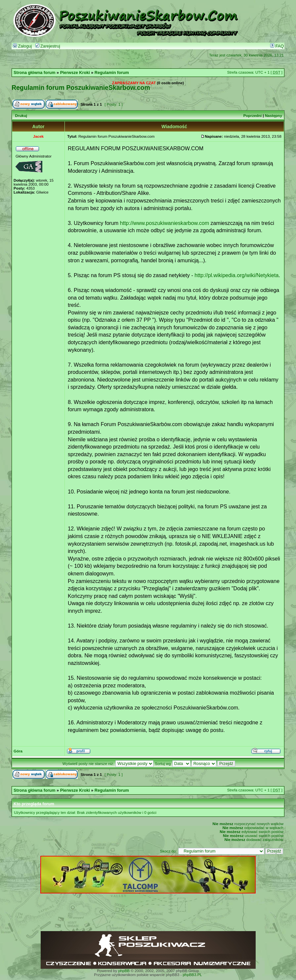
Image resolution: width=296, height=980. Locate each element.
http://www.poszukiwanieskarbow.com (165, 223)
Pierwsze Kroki (75, 73)
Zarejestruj (48, 46)
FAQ (277, 46)
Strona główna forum (35, 73)
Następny (274, 116)
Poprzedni (253, 116)
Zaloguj (22, 46)
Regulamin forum (112, 73)
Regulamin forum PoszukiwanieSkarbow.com (81, 88)
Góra (18, 751)
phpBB (124, 971)
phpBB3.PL (192, 975)
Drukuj (21, 116)
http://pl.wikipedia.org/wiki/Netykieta (236, 275)
